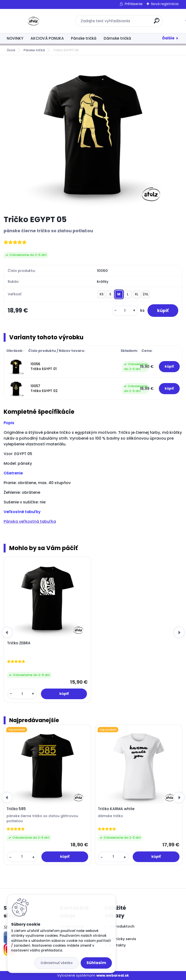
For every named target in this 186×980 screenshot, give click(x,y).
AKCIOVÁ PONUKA (47, 38)
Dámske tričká (117, 38)
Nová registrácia (165, 4)
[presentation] (7, 632)
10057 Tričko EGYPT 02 (44, 388)
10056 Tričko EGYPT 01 (44, 367)
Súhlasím (96, 963)
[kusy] (125, 311)
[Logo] (33, 21)
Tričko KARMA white (116, 809)
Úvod (11, 50)
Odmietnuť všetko (57, 963)
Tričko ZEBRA (19, 643)
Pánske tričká (84, 38)
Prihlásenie (134, 4)
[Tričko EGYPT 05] (93, 135)
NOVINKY (15, 38)
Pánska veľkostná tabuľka (30, 521)
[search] (157, 23)
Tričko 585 (16, 809)
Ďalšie (168, 38)
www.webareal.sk (113, 975)
